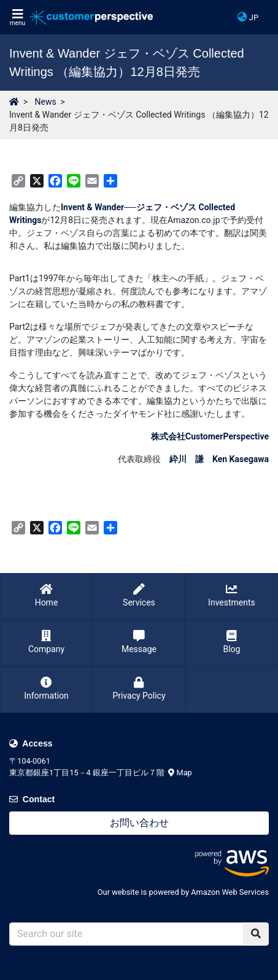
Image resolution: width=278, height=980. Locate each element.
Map (180, 773)
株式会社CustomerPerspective (210, 436)
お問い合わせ (139, 823)
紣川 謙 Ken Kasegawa (219, 459)
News (45, 102)
